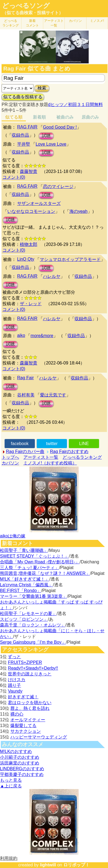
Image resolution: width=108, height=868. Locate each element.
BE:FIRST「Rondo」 (21, 591)
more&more (42, 336)
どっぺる (11, 23)
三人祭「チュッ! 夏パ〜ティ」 (30, 568)
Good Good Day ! (60, 127)
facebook (20, 444)
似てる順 (14, 117)
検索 (42, 88)
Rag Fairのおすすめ (69, 451)
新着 (32, 23)
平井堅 (24, 144)
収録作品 (20, 135)
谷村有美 (26, 395)
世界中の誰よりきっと (30, 674)
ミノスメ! (97, 21)
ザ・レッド (31, 304)
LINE (84, 444)
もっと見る (11, 780)
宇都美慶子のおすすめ (22, 774)
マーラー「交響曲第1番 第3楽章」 (33, 596)
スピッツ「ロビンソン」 (24, 619)
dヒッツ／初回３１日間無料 (75, 105)
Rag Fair (25, 378)
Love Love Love (51, 144)
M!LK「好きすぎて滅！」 (25, 579)
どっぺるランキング (82, 457)
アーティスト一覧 (41, 457)
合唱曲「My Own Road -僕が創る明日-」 (40, 562)
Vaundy (15, 691)
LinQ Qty (26, 259)
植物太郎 (29, 244)
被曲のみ (65, 117)
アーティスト (54, 23)
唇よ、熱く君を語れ (30, 708)
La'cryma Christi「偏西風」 (26, 585)
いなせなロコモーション (31, 211)
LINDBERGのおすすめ (22, 769)
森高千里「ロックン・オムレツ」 (33, 625)
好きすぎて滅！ (23, 697)
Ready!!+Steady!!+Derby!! (33, 668)
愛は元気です (53, 395)
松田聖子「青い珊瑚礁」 (24, 550)
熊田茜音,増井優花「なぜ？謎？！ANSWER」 (45, 573)
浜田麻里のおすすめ (20, 763)
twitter (52, 444)
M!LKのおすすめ (16, 751)
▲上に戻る (11, 786)
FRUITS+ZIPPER (25, 662)
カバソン (75, 21)
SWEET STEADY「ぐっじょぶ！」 (34, 556)
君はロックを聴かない (30, 703)
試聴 (46, 136)
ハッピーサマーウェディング (39, 737)
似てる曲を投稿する (23, 97)
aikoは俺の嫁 (13, 536)
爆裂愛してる (23, 726)
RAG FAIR (27, 127)
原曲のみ (90, 117)
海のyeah (78, 211)
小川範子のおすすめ (20, 757)
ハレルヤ (52, 276)
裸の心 (17, 714)
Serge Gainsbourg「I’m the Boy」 (33, 642)
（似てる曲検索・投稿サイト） (33, 13)
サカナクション (26, 731)
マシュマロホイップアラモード (70, 259)
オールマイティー (28, 720)
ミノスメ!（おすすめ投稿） (50, 463)
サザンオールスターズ (39, 203)
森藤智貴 (29, 171)
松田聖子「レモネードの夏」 (28, 614)
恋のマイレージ (58, 186)
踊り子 (14, 685)
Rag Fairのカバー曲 (25, 451)
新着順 (39, 117)
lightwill (48, 865)
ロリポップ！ (76, 865)
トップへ (10, 457)
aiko (21, 335)
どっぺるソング (26, 6)
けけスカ (17, 680)
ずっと (14, 657)
